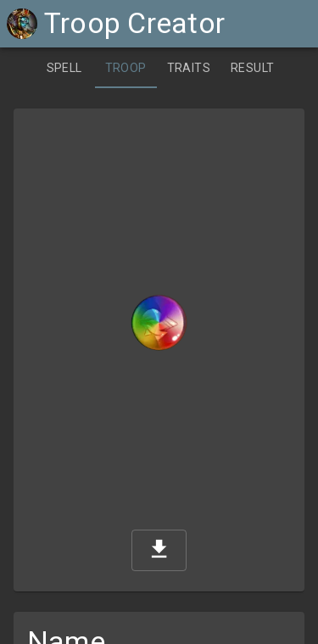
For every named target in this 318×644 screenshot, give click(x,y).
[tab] (64, 68)
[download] (159, 550)
